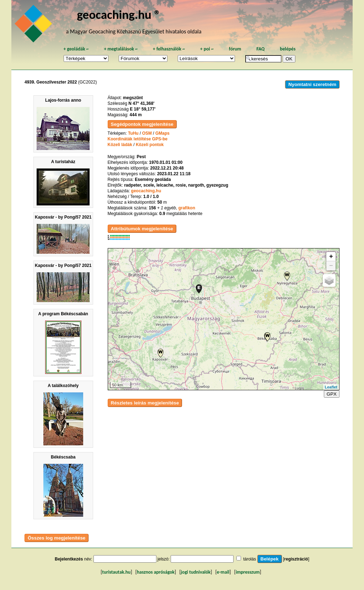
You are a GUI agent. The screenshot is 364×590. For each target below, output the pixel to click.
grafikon (187, 208)
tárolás (250, 559)
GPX (332, 394)
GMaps (162, 133)
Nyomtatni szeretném (312, 84)
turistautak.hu (116, 572)
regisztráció (296, 559)
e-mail (223, 572)
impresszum (248, 572)
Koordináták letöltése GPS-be (138, 139)
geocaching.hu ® (119, 14)
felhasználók (169, 49)
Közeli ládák (120, 145)
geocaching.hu (146, 191)
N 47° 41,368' (141, 103)
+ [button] (331, 257)
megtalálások (121, 49)
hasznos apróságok (156, 572)
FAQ (260, 49)
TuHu (133, 133)
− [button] (331, 266)
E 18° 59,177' (143, 109)
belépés (288, 49)
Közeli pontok (150, 145)
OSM (147, 133)
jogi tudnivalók (196, 572)
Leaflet (331, 387)
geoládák (76, 49)
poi (207, 49)
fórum (235, 49)
